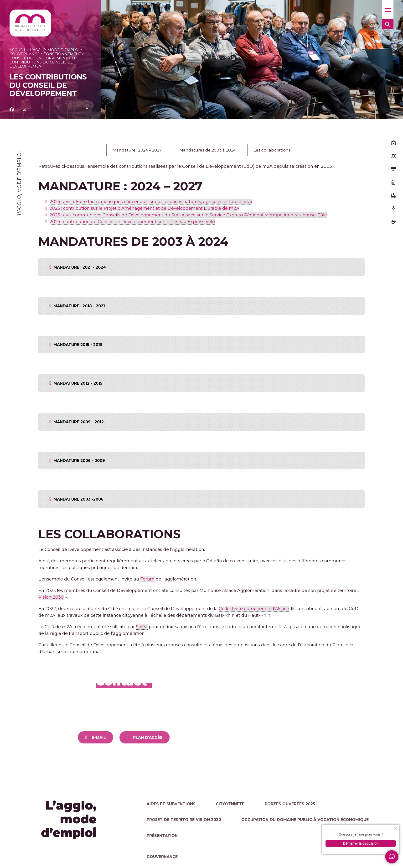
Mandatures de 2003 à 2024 (209, 150)
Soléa (142, 627)
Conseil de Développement (39, 58)
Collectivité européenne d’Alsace (254, 609)
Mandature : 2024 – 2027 (134, 150)
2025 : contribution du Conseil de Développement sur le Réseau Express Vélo (132, 222)
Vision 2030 (51, 597)
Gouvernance (25, 54)
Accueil (18, 50)
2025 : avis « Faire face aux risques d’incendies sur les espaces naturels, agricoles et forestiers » (151, 202)
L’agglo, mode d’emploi (55, 50)
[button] (388, 10)
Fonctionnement (62, 54)
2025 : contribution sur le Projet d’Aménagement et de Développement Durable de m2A (144, 208)
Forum (147, 579)
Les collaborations (276, 150)
